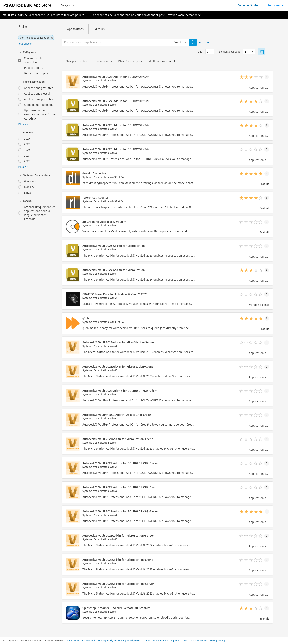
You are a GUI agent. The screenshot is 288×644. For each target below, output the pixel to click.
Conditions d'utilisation (156, 640)
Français (68, 5)
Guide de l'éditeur (249, 5)
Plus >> (23, 124)
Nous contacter (199, 640)
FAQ (186, 640)
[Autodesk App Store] (27, 5)
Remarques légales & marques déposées (119, 640)
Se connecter (276, 5)
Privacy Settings (218, 640)
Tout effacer (25, 44)
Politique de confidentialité (81, 640)
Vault (7, 15)
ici (200, 15)
